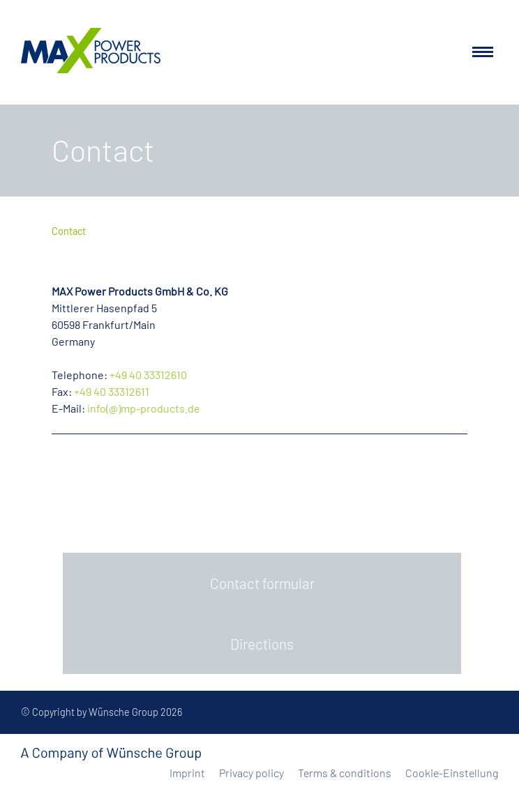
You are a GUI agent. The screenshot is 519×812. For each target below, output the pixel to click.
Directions (262, 644)
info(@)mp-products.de (144, 408)
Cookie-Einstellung (452, 773)
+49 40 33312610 (148, 375)
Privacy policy (251, 773)
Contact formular (262, 583)
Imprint (187, 773)
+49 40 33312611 (112, 391)
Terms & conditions (345, 773)
